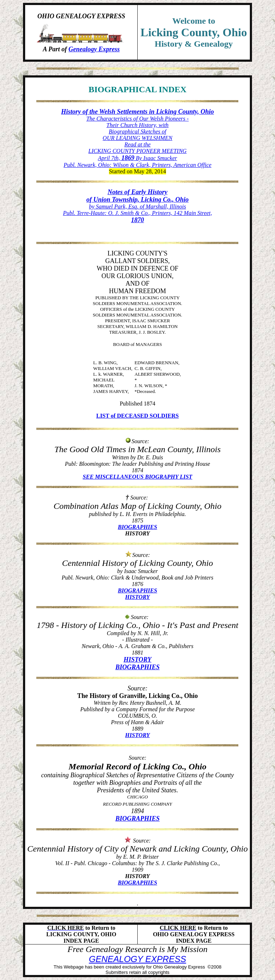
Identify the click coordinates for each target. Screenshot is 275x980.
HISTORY (137, 597)
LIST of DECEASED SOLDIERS (138, 416)
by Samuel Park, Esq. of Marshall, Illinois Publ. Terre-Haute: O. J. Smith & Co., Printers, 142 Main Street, (137, 206)
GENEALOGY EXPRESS (137, 959)
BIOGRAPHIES (137, 527)
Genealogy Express (94, 49)
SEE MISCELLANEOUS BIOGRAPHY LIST (137, 477)
